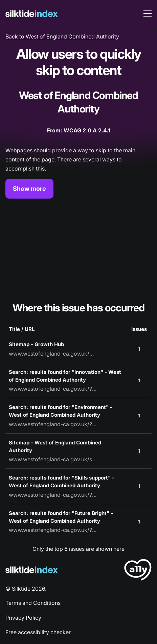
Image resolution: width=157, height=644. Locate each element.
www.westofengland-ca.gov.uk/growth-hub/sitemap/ (53, 354)
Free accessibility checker (38, 632)
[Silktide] (32, 14)
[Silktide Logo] (32, 570)
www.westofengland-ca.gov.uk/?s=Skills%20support (53, 495)
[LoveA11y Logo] (138, 571)
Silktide (21, 589)
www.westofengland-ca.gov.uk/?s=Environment (53, 424)
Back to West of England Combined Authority (62, 36)
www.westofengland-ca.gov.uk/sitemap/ (53, 459)
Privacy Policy (23, 618)
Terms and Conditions (33, 603)
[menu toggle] (148, 14)
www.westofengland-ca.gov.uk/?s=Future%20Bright (53, 530)
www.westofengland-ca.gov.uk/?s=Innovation (53, 389)
